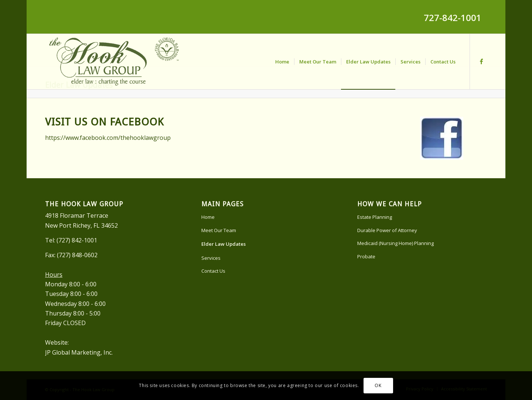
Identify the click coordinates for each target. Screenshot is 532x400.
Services (211, 258)
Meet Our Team (219, 230)
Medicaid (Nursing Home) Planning (395, 243)
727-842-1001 (453, 18)
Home (208, 217)
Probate (366, 256)
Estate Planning (375, 217)
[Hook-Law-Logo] (113, 62)
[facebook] (442, 138)
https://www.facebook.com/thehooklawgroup (108, 138)
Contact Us (213, 271)
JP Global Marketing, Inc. (79, 352)
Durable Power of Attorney (387, 230)
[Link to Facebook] (481, 61)
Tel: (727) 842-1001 (71, 240)
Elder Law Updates (224, 244)
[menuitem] (282, 62)
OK (378, 385)
